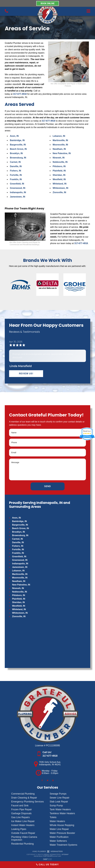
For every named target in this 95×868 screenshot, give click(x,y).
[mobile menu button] (76, 11)
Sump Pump (56, 806)
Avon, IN (14, 136)
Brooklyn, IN (16, 153)
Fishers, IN (15, 171)
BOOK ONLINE (48, 3)
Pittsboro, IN (59, 166)
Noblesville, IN (60, 162)
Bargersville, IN (18, 145)
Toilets (53, 817)
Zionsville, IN (59, 192)
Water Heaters (57, 821)
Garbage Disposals (21, 813)
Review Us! (26, 374)
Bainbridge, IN (17, 140)
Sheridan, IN (59, 175)
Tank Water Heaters (60, 809)
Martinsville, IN (60, 140)
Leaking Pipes (19, 829)
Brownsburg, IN (18, 158)
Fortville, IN (16, 175)
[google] (53, 780)
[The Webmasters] (48, 852)
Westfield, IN (59, 179)
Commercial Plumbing (23, 794)
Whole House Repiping (62, 825)
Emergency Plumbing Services (28, 802)
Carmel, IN (15, 162)
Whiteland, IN (60, 184)
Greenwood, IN (18, 188)
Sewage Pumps (58, 794)
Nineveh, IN (59, 158)
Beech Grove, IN (18, 149)
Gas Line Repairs (21, 817)
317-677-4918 (20, 94)
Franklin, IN (16, 179)
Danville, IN (16, 166)
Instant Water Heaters (23, 825)
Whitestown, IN (61, 188)
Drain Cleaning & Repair (24, 798)
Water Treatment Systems (64, 845)
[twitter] (48, 780)
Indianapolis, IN (18, 192)
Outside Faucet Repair (23, 833)
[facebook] (42, 780)
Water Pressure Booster (62, 833)
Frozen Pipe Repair (22, 809)
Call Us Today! (47, 865)
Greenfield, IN (17, 184)
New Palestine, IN (62, 153)
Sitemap (65, 854)
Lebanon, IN (59, 136)
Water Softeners (58, 841)
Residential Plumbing (22, 844)
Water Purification (59, 837)
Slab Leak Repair (59, 802)
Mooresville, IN (60, 145)
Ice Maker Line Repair (23, 821)
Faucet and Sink (20, 806)
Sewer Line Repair (60, 798)
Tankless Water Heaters (62, 813)
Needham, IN (59, 149)
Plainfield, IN (59, 171)
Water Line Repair (59, 829)
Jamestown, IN (18, 197)
